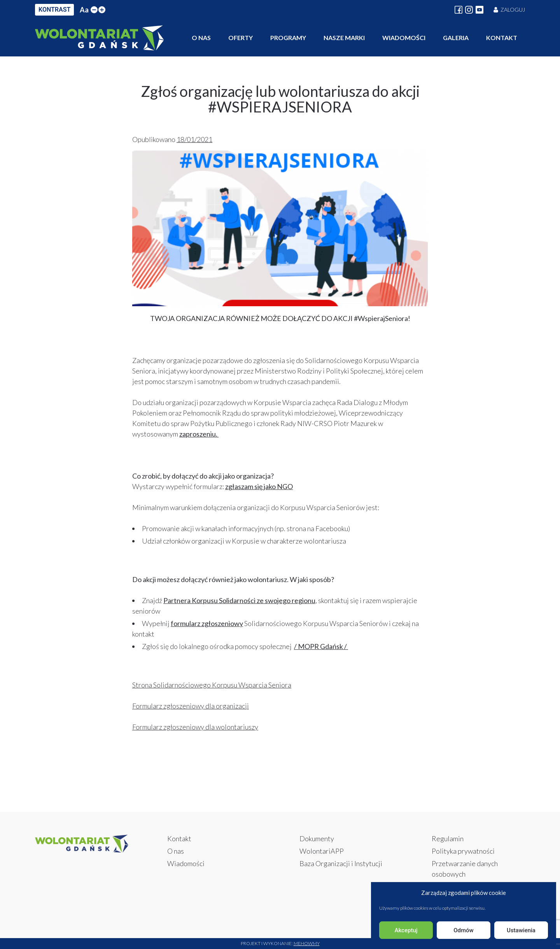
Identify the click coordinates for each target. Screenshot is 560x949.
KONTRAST (54, 10)
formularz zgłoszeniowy (207, 623)
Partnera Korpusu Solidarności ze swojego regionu (239, 600)
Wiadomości (404, 38)
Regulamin (448, 838)
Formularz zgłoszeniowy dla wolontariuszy (195, 727)
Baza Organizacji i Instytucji (341, 863)
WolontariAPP (322, 851)
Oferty (241, 38)
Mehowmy (307, 943)
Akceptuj (406, 930)
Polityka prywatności (463, 851)
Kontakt (502, 38)
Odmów (464, 930)
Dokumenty (317, 838)
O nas (201, 38)
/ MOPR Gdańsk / (321, 646)
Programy (288, 38)
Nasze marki (344, 38)
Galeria (456, 38)
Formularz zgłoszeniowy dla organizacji (191, 706)
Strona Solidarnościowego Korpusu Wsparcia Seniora (212, 685)
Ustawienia (521, 930)
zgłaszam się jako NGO (259, 486)
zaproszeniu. (199, 434)
